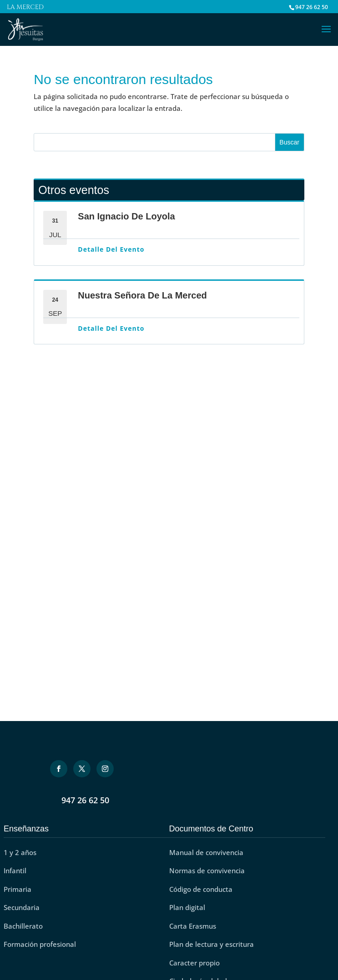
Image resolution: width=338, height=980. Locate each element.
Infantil (15, 871)
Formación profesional (40, 944)
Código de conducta (201, 889)
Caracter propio (194, 963)
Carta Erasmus (193, 926)
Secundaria (22, 907)
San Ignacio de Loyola (126, 216)
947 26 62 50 (85, 800)
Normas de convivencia (207, 871)
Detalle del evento (111, 249)
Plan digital (187, 907)
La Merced (25, 8)
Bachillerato (23, 926)
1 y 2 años (20, 852)
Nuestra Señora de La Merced (142, 295)
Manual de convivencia (206, 852)
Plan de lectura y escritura (212, 944)
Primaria (18, 889)
